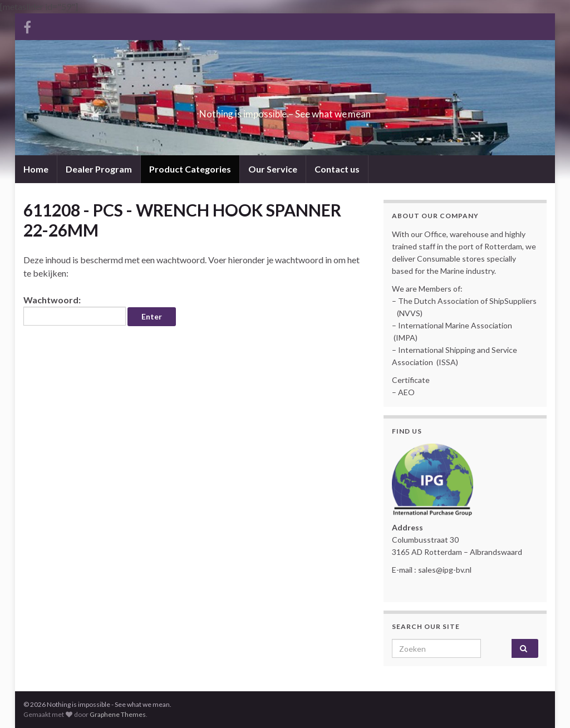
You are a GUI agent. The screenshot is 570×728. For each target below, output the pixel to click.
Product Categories (190, 169)
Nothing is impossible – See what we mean (285, 110)
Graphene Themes (118, 714)
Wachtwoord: (75, 310)
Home (36, 169)
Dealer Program (99, 169)
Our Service (273, 169)
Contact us (337, 169)
